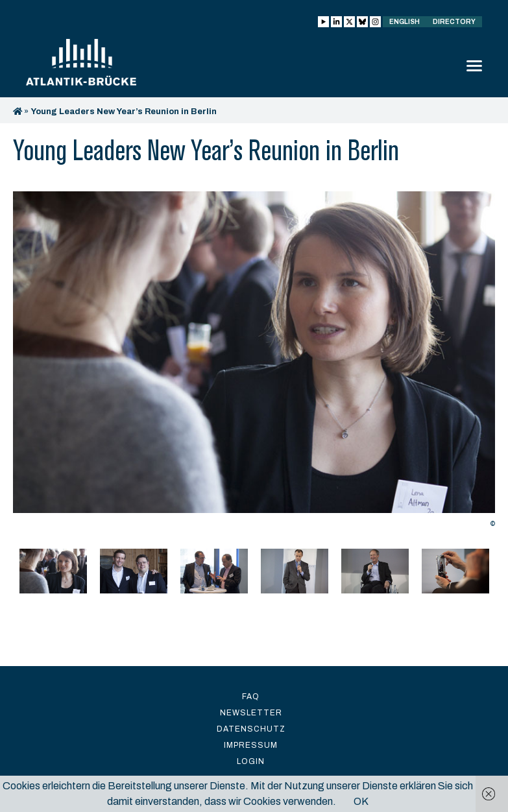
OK (361, 801)
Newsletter (251, 713)
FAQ (251, 697)
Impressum (251, 745)
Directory (454, 22)
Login (251, 761)
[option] (254, 363)
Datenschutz (251, 729)
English (405, 22)
